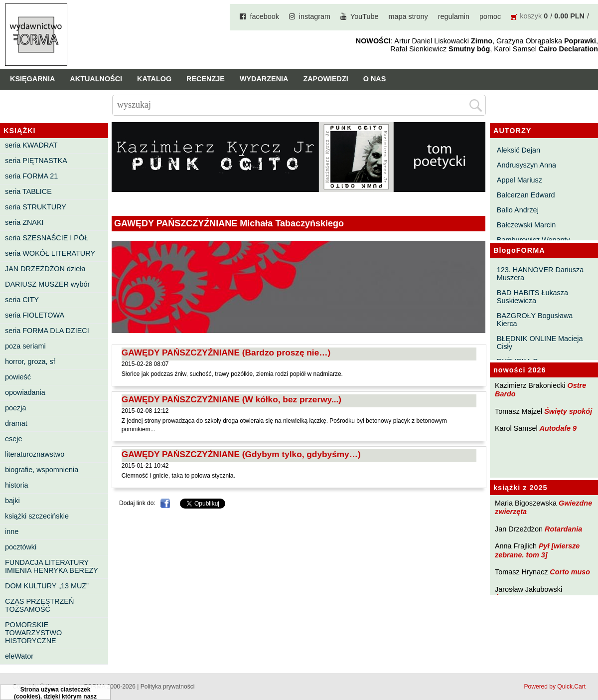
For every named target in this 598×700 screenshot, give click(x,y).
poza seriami (25, 346)
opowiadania (25, 392)
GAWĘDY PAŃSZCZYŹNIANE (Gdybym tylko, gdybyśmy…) (241, 454)
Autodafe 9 (558, 428)
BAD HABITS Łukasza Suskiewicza (532, 297)
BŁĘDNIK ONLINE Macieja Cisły (540, 343)
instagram (315, 16)
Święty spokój (568, 411)
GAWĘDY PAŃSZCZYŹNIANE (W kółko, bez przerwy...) (231, 399)
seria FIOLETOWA (35, 315)
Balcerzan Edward (526, 195)
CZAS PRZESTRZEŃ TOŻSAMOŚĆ (39, 605)
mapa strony (408, 16)
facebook (264, 16)
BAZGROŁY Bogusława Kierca (535, 320)
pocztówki (21, 547)
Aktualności (96, 79)
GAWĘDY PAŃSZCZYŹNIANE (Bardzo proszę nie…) (226, 352)
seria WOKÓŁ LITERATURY (50, 253)
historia (16, 485)
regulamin (454, 16)
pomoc (490, 16)
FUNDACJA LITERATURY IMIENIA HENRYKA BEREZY (52, 566)
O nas (375, 79)
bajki (12, 501)
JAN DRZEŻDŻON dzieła (45, 269)
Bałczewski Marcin (526, 225)
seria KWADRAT (31, 145)
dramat (16, 423)
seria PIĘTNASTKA (36, 161)
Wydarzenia (264, 79)
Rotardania (563, 529)
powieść (18, 377)
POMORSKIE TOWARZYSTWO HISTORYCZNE (33, 633)
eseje (13, 439)
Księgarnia (32, 79)
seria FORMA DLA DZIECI (47, 331)
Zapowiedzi (325, 79)
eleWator (19, 656)
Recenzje (206, 79)
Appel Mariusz (520, 180)
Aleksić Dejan (519, 150)
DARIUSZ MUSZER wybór (47, 284)
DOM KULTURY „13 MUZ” (47, 586)
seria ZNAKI (24, 222)
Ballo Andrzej (518, 210)
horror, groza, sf (30, 361)
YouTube (365, 16)
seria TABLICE (28, 191)
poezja (15, 408)
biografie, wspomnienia (42, 470)
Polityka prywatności (168, 687)
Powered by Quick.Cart (555, 687)
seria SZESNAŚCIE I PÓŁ (47, 238)
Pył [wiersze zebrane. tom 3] (537, 550)
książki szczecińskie (37, 516)
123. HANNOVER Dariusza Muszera (540, 274)
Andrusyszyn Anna (526, 165)
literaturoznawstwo (35, 454)
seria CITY (22, 300)
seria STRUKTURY (36, 207)
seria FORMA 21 (31, 176)
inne (12, 531)
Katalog (154, 79)
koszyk (531, 16)
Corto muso (570, 572)
